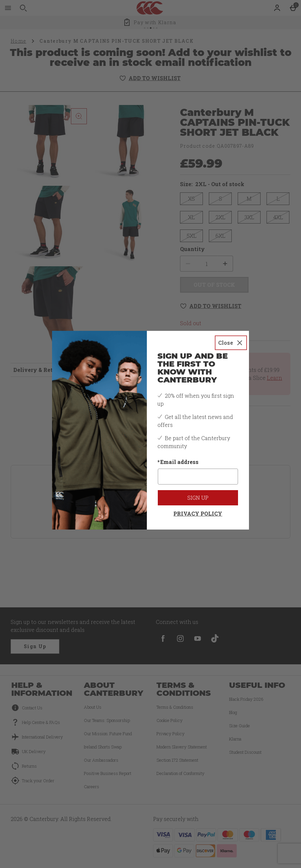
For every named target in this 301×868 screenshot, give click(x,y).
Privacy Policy (198, 513)
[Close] (231, 343)
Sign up (198, 498)
